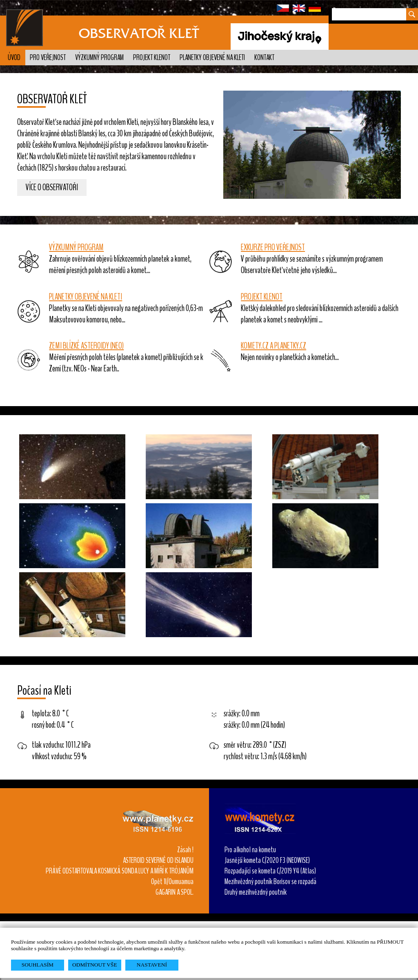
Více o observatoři (52, 188)
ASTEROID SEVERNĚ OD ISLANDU (158, 860)
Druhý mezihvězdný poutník (256, 892)
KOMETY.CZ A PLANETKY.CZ (273, 346)
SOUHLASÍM (38, 965)
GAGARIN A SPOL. (175, 892)
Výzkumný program (99, 58)
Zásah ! (185, 850)
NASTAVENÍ (152, 965)
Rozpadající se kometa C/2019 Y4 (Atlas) (270, 871)
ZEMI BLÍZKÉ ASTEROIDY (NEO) (86, 346)
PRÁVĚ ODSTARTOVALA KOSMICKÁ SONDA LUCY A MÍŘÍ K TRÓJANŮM (120, 871)
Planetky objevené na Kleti (212, 58)
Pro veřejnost (48, 58)
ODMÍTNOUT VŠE (95, 965)
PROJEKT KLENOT (262, 297)
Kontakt (264, 58)
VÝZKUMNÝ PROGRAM (76, 247)
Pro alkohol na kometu (250, 850)
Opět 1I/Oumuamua (172, 882)
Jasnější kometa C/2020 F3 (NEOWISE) (267, 860)
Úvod (14, 58)
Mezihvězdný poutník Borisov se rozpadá (270, 882)
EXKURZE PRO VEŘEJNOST (273, 247)
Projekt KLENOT (152, 58)
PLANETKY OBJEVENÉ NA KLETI (86, 297)
